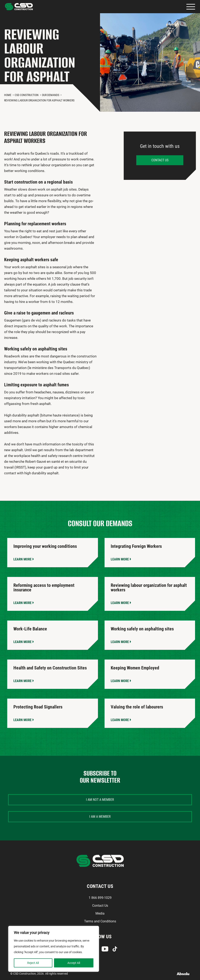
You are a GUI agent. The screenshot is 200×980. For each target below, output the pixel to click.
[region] (54, 949)
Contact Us (100, 906)
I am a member (100, 817)
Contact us (160, 160)
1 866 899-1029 (100, 898)
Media (100, 913)
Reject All (33, 963)
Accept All (74, 963)
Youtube (105, 949)
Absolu (183, 974)
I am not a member (100, 800)
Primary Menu (191, 7)
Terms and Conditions (100, 921)
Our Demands (51, 95)
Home (8, 95)
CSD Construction (27, 95)
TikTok (115, 949)
